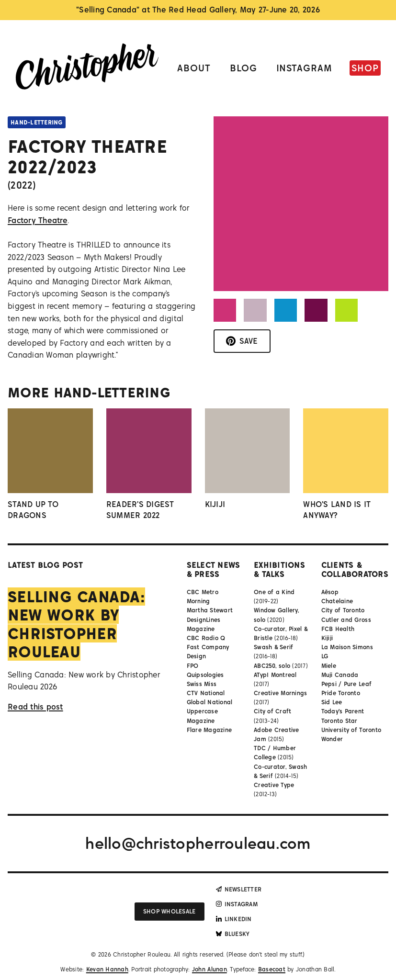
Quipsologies (205, 675)
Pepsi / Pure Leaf (346, 684)
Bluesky (233, 934)
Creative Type (274, 785)
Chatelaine (337, 601)
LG (325, 656)
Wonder (332, 739)
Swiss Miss (202, 684)
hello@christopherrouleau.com (198, 843)
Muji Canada (340, 675)
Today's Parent (343, 711)
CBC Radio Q (206, 638)
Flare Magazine (209, 730)
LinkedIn (234, 919)
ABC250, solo (272, 666)
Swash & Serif (273, 647)
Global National (210, 702)
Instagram (305, 68)
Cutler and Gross (346, 620)
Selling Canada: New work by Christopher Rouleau (76, 624)
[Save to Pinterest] (242, 341)
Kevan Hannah (107, 969)
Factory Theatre (38, 220)
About (194, 68)
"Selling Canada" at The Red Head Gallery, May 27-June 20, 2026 (198, 10)
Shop (365, 68)
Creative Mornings (280, 693)
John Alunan (209, 969)
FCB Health (338, 629)
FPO (193, 666)
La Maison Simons (347, 647)
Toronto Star (339, 721)
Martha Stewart (210, 610)
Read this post (35, 707)
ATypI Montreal (275, 675)
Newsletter (239, 889)
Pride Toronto (341, 693)
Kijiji (327, 638)
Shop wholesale (170, 911)
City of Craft (272, 711)
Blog (243, 68)
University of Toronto (351, 730)
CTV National (206, 693)
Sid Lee (332, 702)
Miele (329, 666)
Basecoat (272, 969)
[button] (225, 310)
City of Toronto (343, 610)
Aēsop (330, 592)
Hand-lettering (37, 122)
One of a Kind (274, 592)
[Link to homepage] (87, 68)
